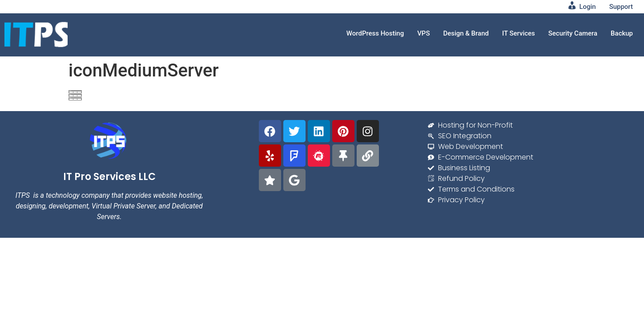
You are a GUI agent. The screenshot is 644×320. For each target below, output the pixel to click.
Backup (622, 33)
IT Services (518, 33)
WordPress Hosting (375, 33)
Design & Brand (466, 33)
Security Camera (573, 33)
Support (621, 7)
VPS (423, 33)
